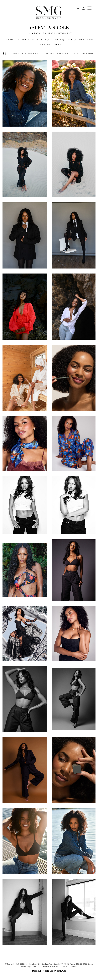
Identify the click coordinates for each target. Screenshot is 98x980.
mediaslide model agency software (49, 971)
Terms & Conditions (69, 966)
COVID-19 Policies (51, 966)
